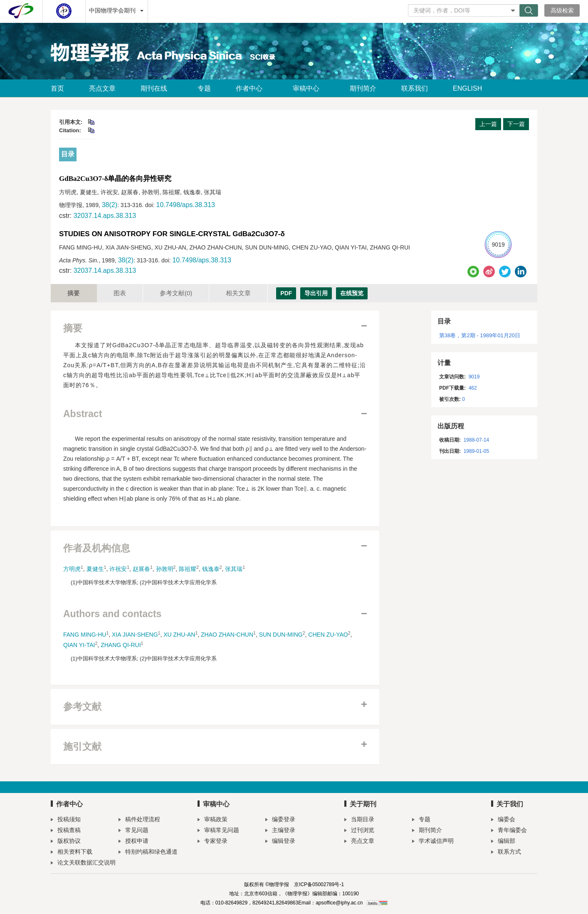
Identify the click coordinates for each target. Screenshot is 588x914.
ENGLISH (467, 88)
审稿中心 (309, 88)
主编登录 (280, 831)
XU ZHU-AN (179, 635)
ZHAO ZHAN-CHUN (227, 635)
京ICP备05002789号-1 (319, 884)
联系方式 (506, 853)
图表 (120, 293)
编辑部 (503, 842)
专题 (204, 88)
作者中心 (252, 88)
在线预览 (352, 293)
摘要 (74, 293)
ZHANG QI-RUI (121, 645)
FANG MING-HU (85, 635)
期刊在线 (157, 88)
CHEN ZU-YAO (328, 635)
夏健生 (95, 569)
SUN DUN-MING (281, 635)
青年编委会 (509, 831)
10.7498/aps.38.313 (185, 205)
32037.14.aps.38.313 (105, 216)
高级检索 (562, 10)
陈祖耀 (188, 569)
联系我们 (415, 88)
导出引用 (316, 293)
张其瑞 (234, 569)
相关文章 (238, 293)
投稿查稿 (66, 831)
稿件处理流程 (139, 820)
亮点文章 (102, 88)
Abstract (83, 414)
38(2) (110, 205)
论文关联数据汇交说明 (83, 863)
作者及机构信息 (97, 548)
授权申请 (133, 842)
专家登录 (212, 842)
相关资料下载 (72, 853)
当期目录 (359, 820)
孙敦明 (165, 569)
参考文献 (176, 293)
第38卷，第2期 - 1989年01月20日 (480, 335)
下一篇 (516, 124)
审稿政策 (212, 820)
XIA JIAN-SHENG (135, 635)
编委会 (503, 820)
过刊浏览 (359, 831)
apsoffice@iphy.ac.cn (339, 903)
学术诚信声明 (433, 842)
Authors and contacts (112, 614)
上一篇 (488, 124)
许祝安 (118, 569)
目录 (68, 154)
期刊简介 (363, 88)
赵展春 (141, 569)
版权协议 (66, 842)
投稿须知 (66, 820)
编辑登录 (280, 842)
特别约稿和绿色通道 (148, 853)
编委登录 (280, 820)
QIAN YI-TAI (79, 645)
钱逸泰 (211, 569)
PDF (286, 293)
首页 (57, 88)
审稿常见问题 (218, 831)
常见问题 (133, 831)
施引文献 (82, 747)
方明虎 (72, 569)
